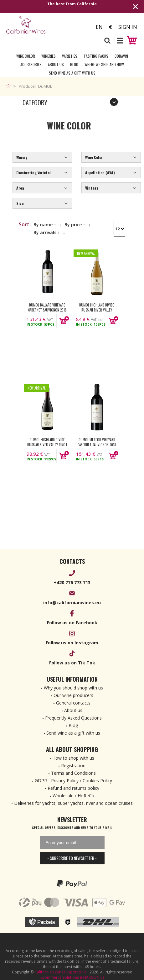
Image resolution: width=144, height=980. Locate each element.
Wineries (49, 56)
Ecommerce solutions (60, 977)
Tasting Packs (96, 56)
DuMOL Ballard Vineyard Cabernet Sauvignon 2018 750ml (47, 307)
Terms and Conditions (73, 773)
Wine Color (26, 56)
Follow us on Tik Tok (72, 663)
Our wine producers (73, 695)
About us (73, 710)
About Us (56, 64)
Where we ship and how (104, 64)
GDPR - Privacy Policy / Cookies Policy (73, 781)
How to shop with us (73, 758)
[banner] (39, 25)
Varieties (70, 56)
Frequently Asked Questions (73, 718)
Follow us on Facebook (72, 623)
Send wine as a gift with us (72, 73)
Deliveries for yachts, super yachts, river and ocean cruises (73, 803)
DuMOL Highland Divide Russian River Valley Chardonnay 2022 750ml (97, 307)
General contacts (73, 703)
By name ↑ (45, 225)
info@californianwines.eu (72, 603)
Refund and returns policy (73, 788)
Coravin (121, 56)
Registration (73, 765)
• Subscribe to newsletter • (72, 858)
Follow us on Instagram (72, 643)
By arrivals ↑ (47, 232)
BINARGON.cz (92, 977)
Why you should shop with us (73, 688)
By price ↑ (75, 225)
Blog (74, 64)
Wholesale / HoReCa (73, 796)
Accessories (31, 64)
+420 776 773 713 (72, 582)
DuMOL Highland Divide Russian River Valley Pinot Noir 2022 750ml (47, 442)
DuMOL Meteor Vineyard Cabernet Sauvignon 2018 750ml (97, 442)
